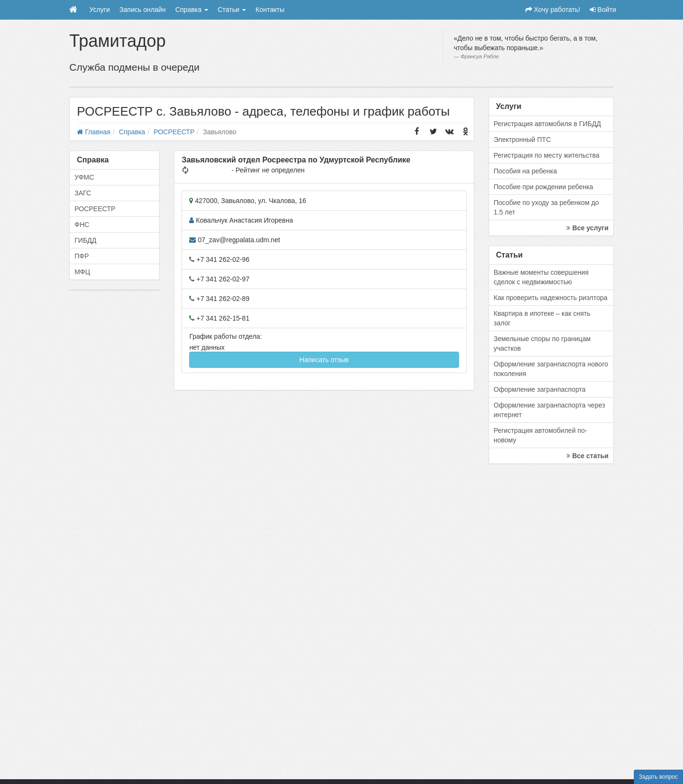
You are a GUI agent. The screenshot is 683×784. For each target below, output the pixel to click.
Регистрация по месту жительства (547, 155)
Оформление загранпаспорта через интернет (550, 410)
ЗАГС (83, 193)
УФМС (84, 177)
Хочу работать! (553, 10)
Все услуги (587, 228)
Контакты (270, 10)
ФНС (82, 225)
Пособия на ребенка (526, 171)
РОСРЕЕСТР (95, 209)
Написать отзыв (324, 360)
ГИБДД (85, 240)
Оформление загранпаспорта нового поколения (551, 369)
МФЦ (82, 272)
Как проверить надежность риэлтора (551, 298)
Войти (603, 10)
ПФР (82, 256)
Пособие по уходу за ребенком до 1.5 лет (546, 207)
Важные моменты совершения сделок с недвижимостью (541, 277)
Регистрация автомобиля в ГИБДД (548, 124)
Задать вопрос (658, 777)
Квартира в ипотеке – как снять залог (542, 318)
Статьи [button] (232, 10)
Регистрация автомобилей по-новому (541, 435)
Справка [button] (192, 10)
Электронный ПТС (523, 140)
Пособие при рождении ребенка (544, 187)
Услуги (100, 10)
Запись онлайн (143, 10)
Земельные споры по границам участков (542, 344)
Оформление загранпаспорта (540, 389)
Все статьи (587, 456)
